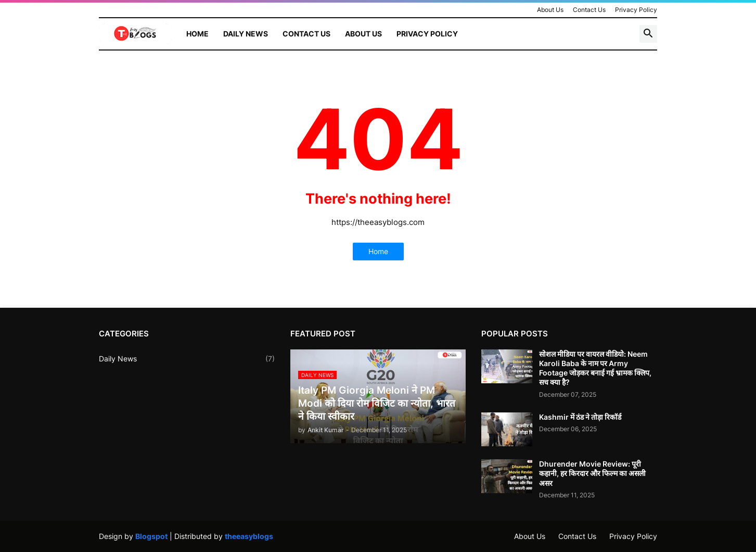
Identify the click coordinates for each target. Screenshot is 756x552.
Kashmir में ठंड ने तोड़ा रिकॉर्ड (580, 417)
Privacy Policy (636, 10)
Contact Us (589, 10)
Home (197, 34)
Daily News (246, 34)
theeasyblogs (249, 536)
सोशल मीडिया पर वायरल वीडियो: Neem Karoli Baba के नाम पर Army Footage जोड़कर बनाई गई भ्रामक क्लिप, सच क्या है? (595, 368)
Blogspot (151, 536)
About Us (550, 10)
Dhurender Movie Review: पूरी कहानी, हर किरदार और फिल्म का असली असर (592, 473)
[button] (648, 34)
